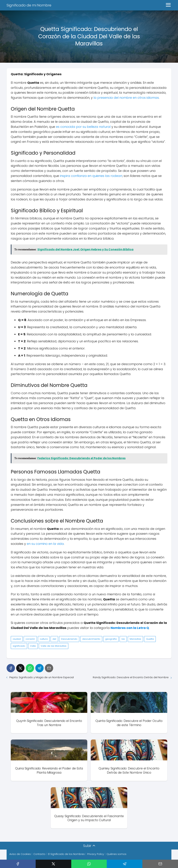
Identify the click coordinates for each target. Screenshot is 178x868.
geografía (111, 639)
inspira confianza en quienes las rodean (91, 176)
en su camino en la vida (45, 544)
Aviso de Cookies (20, 856)
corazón (30, 639)
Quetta (150, 639)
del (54, 639)
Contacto (39, 856)
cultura (44, 639)
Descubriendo (69, 639)
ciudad (17, 639)
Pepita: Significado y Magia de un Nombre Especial (42, 677)
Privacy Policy (96, 856)
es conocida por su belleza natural (83, 127)
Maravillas (135, 639)
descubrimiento (91, 639)
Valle (33, 646)
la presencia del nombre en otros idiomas (126, 98)
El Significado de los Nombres (66, 856)
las (123, 639)
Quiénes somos (116, 856)
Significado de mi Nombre (29, 5)
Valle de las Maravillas (54, 646)
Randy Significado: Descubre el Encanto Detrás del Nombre (131, 677)
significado (19, 646)
